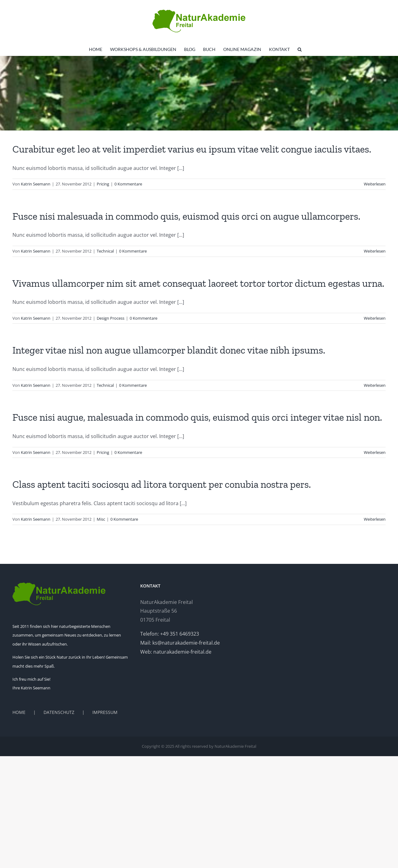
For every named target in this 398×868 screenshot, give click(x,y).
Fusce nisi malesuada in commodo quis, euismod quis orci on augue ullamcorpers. (186, 216)
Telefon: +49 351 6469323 (170, 634)
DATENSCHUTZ (59, 712)
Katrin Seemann (36, 184)
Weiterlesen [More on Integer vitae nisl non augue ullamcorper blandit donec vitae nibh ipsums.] (375, 385)
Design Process (111, 318)
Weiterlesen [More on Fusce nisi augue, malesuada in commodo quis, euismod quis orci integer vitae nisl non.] (375, 452)
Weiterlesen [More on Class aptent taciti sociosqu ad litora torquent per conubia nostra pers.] (375, 519)
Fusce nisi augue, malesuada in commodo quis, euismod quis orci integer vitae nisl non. (197, 417)
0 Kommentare (128, 184)
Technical (105, 251)
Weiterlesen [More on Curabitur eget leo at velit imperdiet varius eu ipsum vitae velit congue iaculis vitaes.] (375, 184)
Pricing (103, 184)
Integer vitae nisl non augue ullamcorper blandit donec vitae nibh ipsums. (169, 350)
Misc (101, 519)
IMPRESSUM (105, 712)
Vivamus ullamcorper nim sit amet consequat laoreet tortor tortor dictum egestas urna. (198, 283)
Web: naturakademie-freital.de (176, 652)
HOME (19, 712)
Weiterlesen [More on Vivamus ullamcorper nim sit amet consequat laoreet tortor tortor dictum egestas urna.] (375, 318)
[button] (300, 49)
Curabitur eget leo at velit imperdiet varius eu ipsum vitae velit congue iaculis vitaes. (192, 149)
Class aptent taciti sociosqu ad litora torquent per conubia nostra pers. (162, 484)
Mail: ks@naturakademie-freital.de (180, 643)
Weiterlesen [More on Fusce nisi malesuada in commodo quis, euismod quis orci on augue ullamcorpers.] (375, 251)
